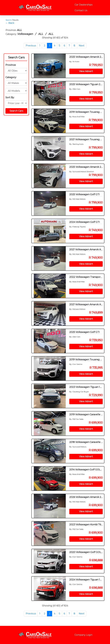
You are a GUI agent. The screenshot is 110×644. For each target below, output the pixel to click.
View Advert (86, 71)
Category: (11, 77)
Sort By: (10, 97)
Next (82, 46)
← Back (10, 23)
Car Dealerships (84, 5)
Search (8, 20)
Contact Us (81, 10)
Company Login (83, 635)
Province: (11, 65)
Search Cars (16, 57)
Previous (31, 46)
